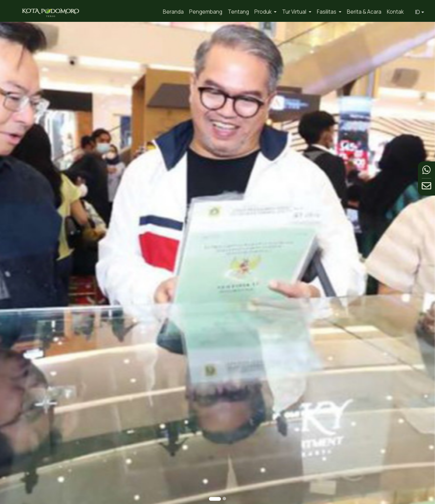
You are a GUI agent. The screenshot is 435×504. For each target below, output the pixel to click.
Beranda (173, 12)
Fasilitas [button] (327, 12)
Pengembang (206, 12)
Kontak (395, 12)
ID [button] (418, 12)
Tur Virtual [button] (295, 12)
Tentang (238, 12)
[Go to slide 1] (215, 499)
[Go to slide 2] (224, 499)
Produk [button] (263, 12)
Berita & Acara (364, 12)
